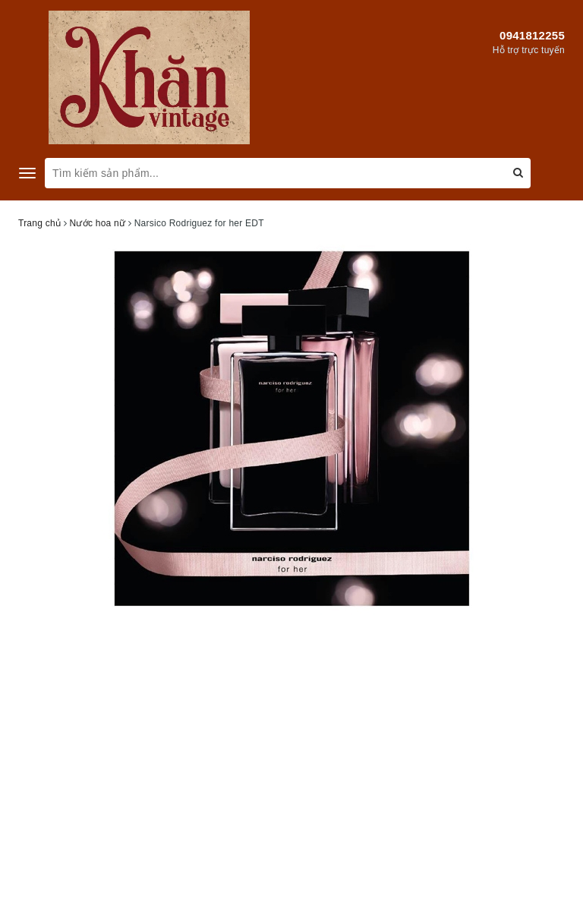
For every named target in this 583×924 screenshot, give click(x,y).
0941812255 (532, 35)
